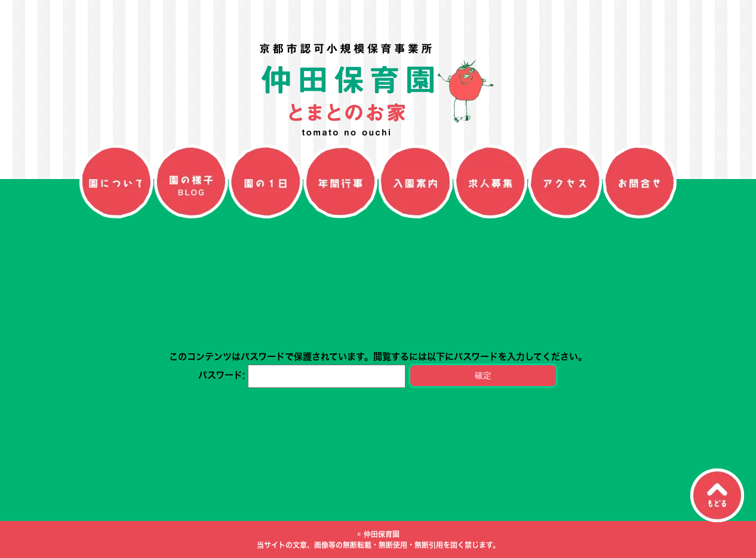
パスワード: (302, 375)
